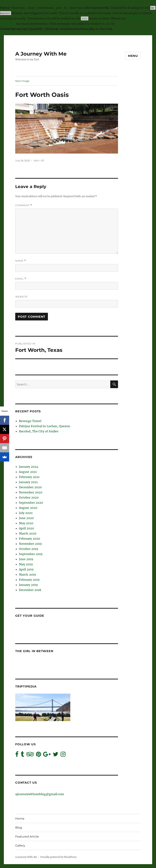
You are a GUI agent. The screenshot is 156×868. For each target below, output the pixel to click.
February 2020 (29, 539)
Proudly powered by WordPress (59, 857)
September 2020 (31, 503)
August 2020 (28, 508)
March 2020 (28, 533)
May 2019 (26, 564)
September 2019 (31, 554)
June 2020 (26, 518)
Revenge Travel (30, 421)
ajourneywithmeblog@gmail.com (40, 794)
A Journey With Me (41, 54)
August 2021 (28, 472)
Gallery (20, 846)
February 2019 (29, 580)
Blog (19, 828)
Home (20, 819)
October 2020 (29, 497)
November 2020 (31, 492)
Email (21, 279)
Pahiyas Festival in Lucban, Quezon (45, 426)
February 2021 (29, 477)
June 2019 (26, 559)
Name (21, 261)
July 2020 (26, 513)
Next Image (22, 81)
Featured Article (27, 837)
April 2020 (26, 528)
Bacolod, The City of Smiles (39, 431)
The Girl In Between (34, 651)
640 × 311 (39, 161)
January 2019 (28, 585)
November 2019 (30, 544)
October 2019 (29, 549)
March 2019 (27, 575)
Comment (24, 205)
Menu (133, 56)
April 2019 (26, 569)
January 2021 (28, 482)
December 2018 (30, 590)
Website (21, 297)
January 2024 (29, 467)
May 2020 (26, 523)
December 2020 (30, 487)
